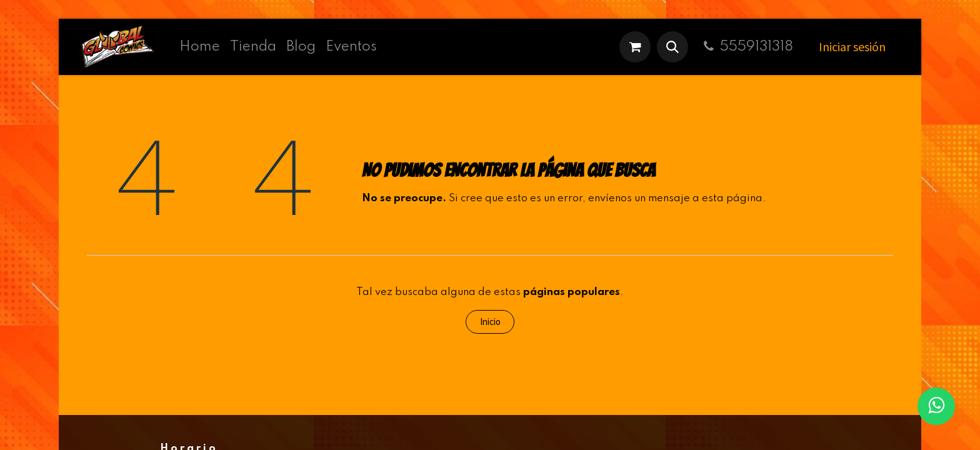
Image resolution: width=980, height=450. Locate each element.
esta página (732, 198)
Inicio (490, 322)
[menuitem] (200, 47)
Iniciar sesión (852, 47)
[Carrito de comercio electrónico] (635, 47)
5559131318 (747, 47)
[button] (672, 47)
